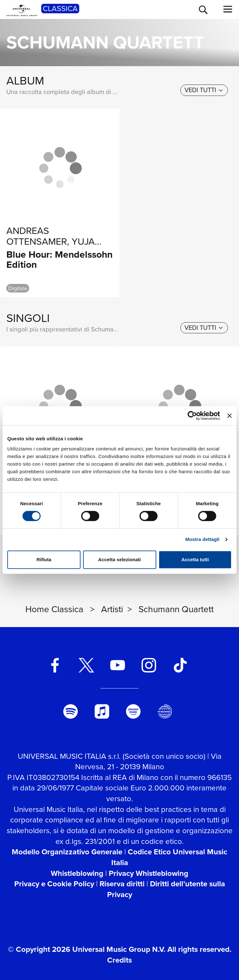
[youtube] (118, 665)
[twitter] (86, 665)
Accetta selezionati (119, 559)
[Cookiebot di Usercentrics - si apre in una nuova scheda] (192, 416)
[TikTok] (180, 665)
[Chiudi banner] (229, 416)
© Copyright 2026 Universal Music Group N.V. (87, 949)
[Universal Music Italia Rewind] (165, 711)
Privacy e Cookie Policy (54, 884)
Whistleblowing (77, 873)
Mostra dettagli (202, 539)
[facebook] (55, 665)
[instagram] (149, 665)
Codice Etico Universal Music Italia (169, 857)
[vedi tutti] (204, 90)
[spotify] (71, 711)
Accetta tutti (195, 559)
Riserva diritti (122, 884)
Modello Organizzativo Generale (67, 852)
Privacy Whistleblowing (149, 873)
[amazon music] (133, 711)
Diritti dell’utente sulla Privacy (166, 889)
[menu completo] (228, 9)
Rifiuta (44, 559)
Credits (119, 960)
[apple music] (102, 711)
